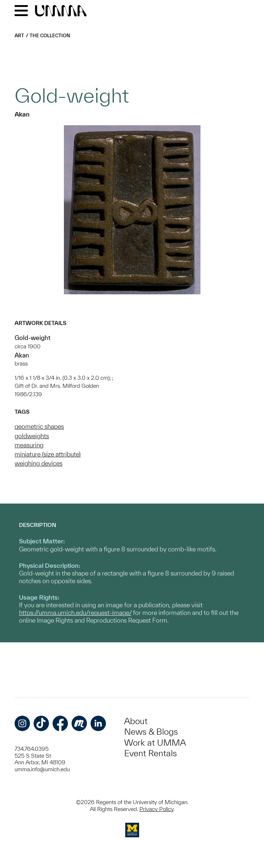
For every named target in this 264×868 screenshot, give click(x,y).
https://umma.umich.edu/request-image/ (75, 613)
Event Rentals (150, 753)
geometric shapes (39, 426)
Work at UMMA (155, 743)
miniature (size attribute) (48, 454)
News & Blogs (151, 732)
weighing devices (39, 463)
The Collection (50, 36)
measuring (29, 445)
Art (19, 36)
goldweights (32, 436)
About (136, 721)
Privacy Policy (156, 809)
